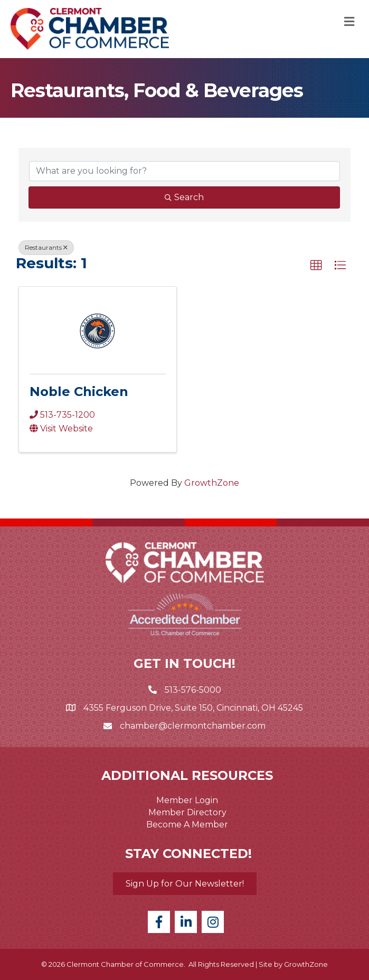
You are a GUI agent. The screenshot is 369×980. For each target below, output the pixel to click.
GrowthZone (212, 483)
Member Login (187, 800)
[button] (316, 266)
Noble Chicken (79, 392)
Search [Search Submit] (184, 197)
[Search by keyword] (184, 171)
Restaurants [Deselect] (46, 247)
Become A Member (187, 824)
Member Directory (187, 812)
